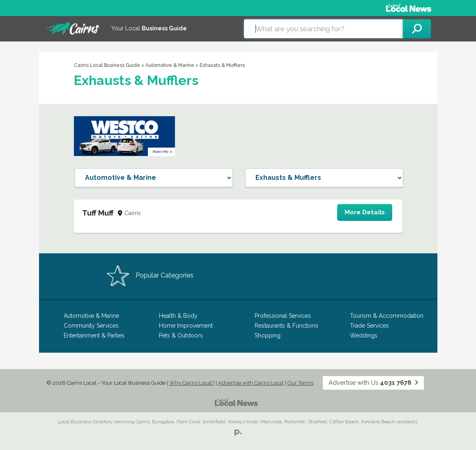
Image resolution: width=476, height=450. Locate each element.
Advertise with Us (373, 383)
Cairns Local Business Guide (107, 65)
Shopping (268, 335)
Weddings (364, 335)
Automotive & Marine (170, 65)
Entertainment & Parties (94, 335)
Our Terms (300, 383)
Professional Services (283, 316)
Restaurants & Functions (286, 326)
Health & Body (178, 316)
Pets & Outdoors (181, 335)
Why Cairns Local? (192, 383)
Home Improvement (186, 326)
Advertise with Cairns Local (251, 383)
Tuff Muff (98, 213)
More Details (365, 212)
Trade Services (369, 326)
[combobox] (323, 29)
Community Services (91, 326)
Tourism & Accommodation (387, 316)
